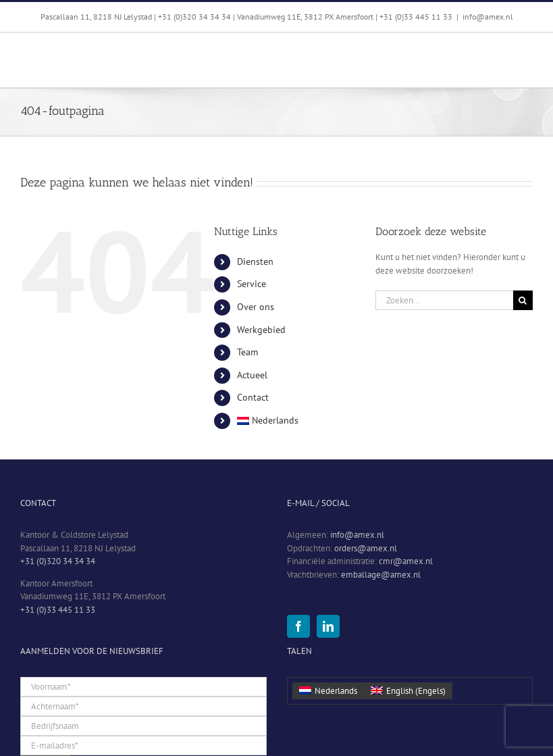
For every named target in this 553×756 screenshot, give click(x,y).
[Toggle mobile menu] (526, 54)
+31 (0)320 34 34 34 (58, 561)
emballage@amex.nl (381, 575)
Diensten (255, 261)
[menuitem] (296, 421)
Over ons (256, 307)
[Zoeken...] (444, 300)
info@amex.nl (488, 17)
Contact (253, 397)
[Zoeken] (523, 300)
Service (252, 284)
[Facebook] (298, 626)
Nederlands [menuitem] (336, 691)
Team (247, 352)
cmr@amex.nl (406, 561)
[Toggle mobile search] (498, 54)
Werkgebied (261, 330)
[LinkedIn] (328, 626)
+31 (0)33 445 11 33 (58, 610)
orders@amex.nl (366, 548)
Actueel (252, 375)
